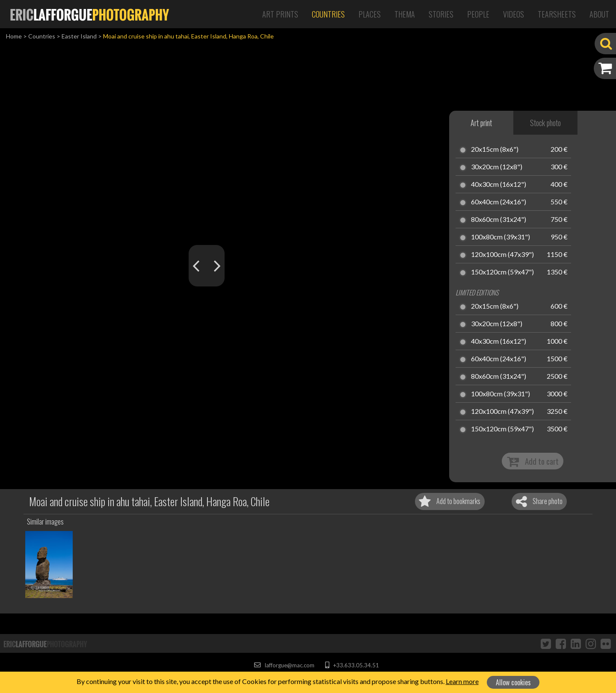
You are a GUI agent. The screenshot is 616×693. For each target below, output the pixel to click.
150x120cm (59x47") (502, 272)
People (478, 14)
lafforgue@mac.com (284, 665)
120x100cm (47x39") (502, 255)
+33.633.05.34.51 (352, 665)
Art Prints (280, 14)
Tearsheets (557, 14)
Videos (514, 14)
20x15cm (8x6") (495, 150)
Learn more (462, 681)
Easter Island (79, 36)
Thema (405, 14)
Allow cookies (513, 682)
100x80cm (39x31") (500, 237)
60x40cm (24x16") (499, 202)
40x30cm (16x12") (499, 185)
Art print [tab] (481, 123)
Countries (328, 14)
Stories (441, 14)
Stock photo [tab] (545, 123)
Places (370, 14)
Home (14, 36)
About (599, 14)
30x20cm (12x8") (497, 167)
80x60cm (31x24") (499, 220)
